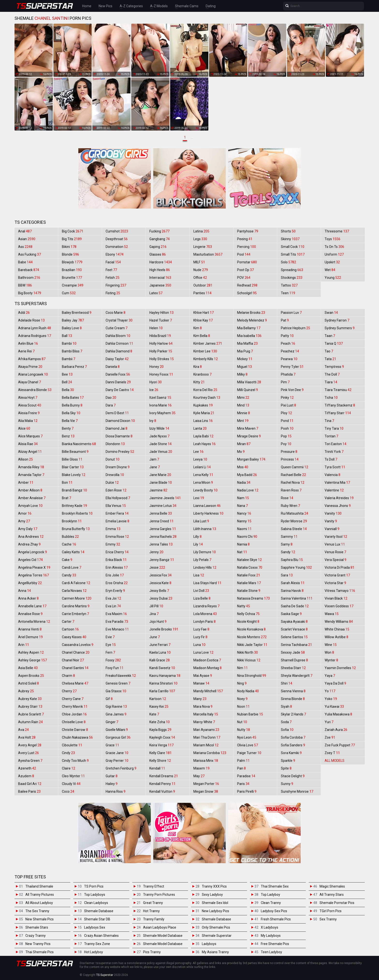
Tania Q (334, 343)
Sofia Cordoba (293, 737)
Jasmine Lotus (163, 506)
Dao (111, 398)
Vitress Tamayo (340, 591)
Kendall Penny (162, 784)
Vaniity (333, 513)
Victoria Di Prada (339, 567)
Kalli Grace (160, 660)
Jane (155, 467)
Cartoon (70, 629)
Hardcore (161, 262)
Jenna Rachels (163, 537)
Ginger (112, 722)
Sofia (287, 730)
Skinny (290, 239)
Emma (113, 529)
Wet (330, 270)
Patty (287, 336)
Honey (157, 367)
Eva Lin (113, 606)
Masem (201, 768)
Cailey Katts (73, 552)
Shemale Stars (37, 927)
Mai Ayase (203, 676)
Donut (113, 459)
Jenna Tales (161, 544)
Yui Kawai (334, 707)
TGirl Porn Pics (331, 911)
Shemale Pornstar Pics (337, 903)
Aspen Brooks (31, 676)
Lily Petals (202, 560)
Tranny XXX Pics (214, 886)
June (155, 637)
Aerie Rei (26, 351)
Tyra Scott (335, 467)
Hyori (156, 382)
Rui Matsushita (295, 513)
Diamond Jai (117, 428)
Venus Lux (335, 544)
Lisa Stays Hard (207, 583)
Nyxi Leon (247, 737)
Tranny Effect (154, 886)
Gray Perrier (117, 761)
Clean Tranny (271, 903)
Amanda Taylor (31, 475)
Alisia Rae (28, 444)
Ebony (115, 254)
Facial (113, 262)
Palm (243, 761)
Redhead (247, 285)
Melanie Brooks (251, 313)
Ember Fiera (117, 513)
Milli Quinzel (248, 390)
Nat (242, 552)
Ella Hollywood (118, 498)
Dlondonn (115, 444)
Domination (117, 247)
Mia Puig (245, 351)
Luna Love (203, 652)
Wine (331, 645)
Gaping (158, 247)
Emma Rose (117, 537)
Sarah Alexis (293, 583)
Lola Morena (205, 614)
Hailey (112, 784)
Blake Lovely (74, 475)
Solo (288, 262)
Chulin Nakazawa (77, 737)
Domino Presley (120, 452)
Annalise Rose (30, 614)
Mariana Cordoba (210, 753)
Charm (68, 676)
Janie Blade (161, 483)
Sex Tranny (328, 919)
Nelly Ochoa (248, 614)
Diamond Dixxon (120, 421)
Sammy (289, 537)
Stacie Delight (293, 776)
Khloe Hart (204, 313)
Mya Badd (247, 475)
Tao (329, 351)
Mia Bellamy (249, 328)
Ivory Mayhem (162, 413)
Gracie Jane (117, 753)
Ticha (331, 398)
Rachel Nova (293, 483)
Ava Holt (27, 737)
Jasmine (158, 490)
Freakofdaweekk (121, 676)
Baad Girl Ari (30, 784)
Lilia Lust (201, 521)
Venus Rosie (335, 552)
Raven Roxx (291, 490)
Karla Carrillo (162, 691)
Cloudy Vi (71, 784)
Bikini (69, 247)
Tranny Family (154, 919)
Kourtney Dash (207, 398)
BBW (25, 285)
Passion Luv (291, 313)
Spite (286, 768)
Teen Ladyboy (271, 952)
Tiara (331, 382)
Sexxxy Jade (293, 652)
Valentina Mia (337, 483)
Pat (285, 320)
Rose (287, 498)
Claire (69, 768)
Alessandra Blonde (35, 390)
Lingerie (203, 247)
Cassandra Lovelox (78, 645)
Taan (330, 336)
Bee (67, 374)
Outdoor (203, 285)
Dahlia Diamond (119, 351)
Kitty (199, 382)
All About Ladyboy (39, 903)
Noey (242, 699)
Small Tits (293, 254)
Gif (109, 699)
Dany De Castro (120, 390)
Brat (66, 498)
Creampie (73, 285)
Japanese (160, 285)
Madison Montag (208, 668)
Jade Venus (161, 452)
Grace (112, 745)
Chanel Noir (73, 660)
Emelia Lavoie (117, 521)
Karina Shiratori (163, 683)
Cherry (69, 691)
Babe (25, 262)
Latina (201, 231)
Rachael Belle (293, 475)
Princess (290, 459)
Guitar (112, 776)
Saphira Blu (292, 560)
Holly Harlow (161, 343)
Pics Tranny (152, 952)
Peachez (290, 351)
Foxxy (113, 660)
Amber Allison (30, 490)
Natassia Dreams (253, 598)
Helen (156, 328)
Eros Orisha (117, 583)
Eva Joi (113, 598)
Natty (244, 606)
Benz (68, 436)
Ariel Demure (30, 637)
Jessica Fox (160, 575)
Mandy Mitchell (208, 691)
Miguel (244, 367)
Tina (329, 421)
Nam (243, 498)
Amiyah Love (30, 506)
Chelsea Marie (75, 683)
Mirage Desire (249, 436)
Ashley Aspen (31, 652)
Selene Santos (294, 637)
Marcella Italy (206, 714)
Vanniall (332, 529)
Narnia (243, 544)
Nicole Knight (248, 622)
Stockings (292, 278)
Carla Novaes (74, 591)
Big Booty (30, 293)
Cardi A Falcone (76, 583)
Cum (69, 293)
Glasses (158, 254)
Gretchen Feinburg (121, 768)
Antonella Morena (34, 622)
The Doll (332, 374)
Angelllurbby (30, 583)
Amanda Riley (31, 467)
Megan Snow (206, 791)
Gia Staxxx (116, 691)
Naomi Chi (247, 537)
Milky (242, 374)
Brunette (72, 278)
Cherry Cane (73, 699)
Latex (156, 293)
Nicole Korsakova (251, 629)
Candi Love (72, 567)
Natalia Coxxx (250, 567)
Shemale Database (99, 911)
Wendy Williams (339, 622)
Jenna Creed (161, 521)
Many (200, 699)
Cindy (68, 753)
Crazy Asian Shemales (101, 936)
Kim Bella (202, 336)
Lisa (199, 575)
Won (329, 652)
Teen (288, 293)
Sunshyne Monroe (297, 791)
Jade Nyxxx (159, 436)
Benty (68, 428)
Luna (199, 645)
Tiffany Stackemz (340, 405)
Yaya (330, 676)
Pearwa (289, 359)
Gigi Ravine (116, 707)
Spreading (292, 270)
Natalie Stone (249, 591)
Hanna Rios (116, 791)
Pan (241, 768)
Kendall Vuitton (162, 791)
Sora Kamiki (291, 753)
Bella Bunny (72, 405)
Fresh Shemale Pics (276, 919)
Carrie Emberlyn (75, 614)
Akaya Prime (30, 367)
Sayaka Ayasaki (294, 622)
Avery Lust (29, 753)
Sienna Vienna (293, 691)
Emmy (113, 544)
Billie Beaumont (75, 452)
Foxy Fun (115, 668)
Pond (287, 421)
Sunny (287, 784)
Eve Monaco (117, 629)
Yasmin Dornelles (340, 668)
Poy (286, 444)
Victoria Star (335, 583)
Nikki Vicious (249, 660)
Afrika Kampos (32, 359)
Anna (25, 591)
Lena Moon (203, 483)
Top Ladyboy (270, 895)
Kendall (157, 768)
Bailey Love (72, 328)
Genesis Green (118, 683)
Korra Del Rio (205, 390)
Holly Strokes (162, 359)
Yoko (331, 699)
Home (87, 6)
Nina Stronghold (252, 676)
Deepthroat (117, 239)
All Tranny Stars (332, 895)
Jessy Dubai (161, 598)
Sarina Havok (292, 591)
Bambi (69, 343)
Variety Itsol (336, 537)
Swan (331, 313)
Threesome (337, 231)
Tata (330, 359)
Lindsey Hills (205, 567)
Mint (243, 421)
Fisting (113, 293)
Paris (243, 784)
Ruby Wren (290, 506)
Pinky (287, 398)
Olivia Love (248, 745)
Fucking (159, 231)
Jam (154, 459)
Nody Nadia (248, 691)
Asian (27, 239)
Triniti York (334, 452)
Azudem (26, 776)
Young (333, 278)
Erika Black (116, 560)
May (199, 776)
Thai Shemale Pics (40, 952)
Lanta (200, 428)
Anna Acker (28, 598)
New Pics (106, 6)
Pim (285, 382)
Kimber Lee (205, 351)
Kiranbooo (202, 374)
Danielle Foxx (118, 374)
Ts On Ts (334, 247)
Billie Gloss (72, 459)
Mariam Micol (206, 745)
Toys (332, 239)
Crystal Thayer (119, 320)
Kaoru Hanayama (165, 676)
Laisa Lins (203, 421)
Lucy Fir (200, 637)
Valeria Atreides (339, 498)
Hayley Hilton (161, 313)
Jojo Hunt (158, 622)
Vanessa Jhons (338, 506)
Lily (198, 544)
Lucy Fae (201, 629)
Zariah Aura (336, 730)
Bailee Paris (29, 791)
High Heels (160, 270)
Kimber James (208, 343)
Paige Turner (249, 753)
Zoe (330, 737)
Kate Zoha (160, 722)
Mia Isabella (249, 336)
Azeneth (27, 768)
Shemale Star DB (97, 919)
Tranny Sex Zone (97, 944)
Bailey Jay (73, 320)
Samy (287, 544)
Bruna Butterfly (76, 529)
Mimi (243, 398)
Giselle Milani (117, 730)
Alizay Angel (30, 452)
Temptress (334, 367)
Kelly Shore (160, 761)
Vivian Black (336, 598)
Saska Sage (291, 614)
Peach (288, 343)
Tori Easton (335, 444)
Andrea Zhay (29, 544)
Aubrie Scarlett (31, 714)
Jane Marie (160, 475)
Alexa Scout (30, 405)
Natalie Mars (249, 583)
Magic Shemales (332, 886)
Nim (242, 668)
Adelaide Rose (31, 320)
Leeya (200, 459)
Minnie (244, 413)
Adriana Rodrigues (35, 336)
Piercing (247, 247)
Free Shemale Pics (275, 944)
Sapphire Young (296, 567)
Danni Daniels (118, 382)
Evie (110, 637)
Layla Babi (203, 436)
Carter (68, 622)
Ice (154, 390)
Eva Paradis (117, 622)
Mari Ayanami (206, 730)
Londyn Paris (204, 622)
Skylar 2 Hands (293, 714)
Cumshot (117, 231)
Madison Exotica (207, 660)
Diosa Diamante (119, 436)
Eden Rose (116, 490)
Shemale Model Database (163, 936)
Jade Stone (160, 444)
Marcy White (204, 722)
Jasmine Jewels (165, 498)
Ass (25, 247)
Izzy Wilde (159, 428)
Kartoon (158, 699)
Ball (67, 336)
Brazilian (72, 270)
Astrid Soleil (29, 683)
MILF (199, 262)
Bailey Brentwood (77, 313)
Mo (241, 452)
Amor (25, 513)
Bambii (69, 359)
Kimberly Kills (206, 359)
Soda (286, 722)
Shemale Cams (187, 6)
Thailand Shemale (39, 886)
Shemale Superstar (217, 936)
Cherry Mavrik (75, 707)
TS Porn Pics (94, 886)
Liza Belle (202, 598)
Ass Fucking (29, 254)
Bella (68, 390)
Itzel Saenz (160, 398)
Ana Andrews (31, 537)
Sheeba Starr (293, 668)
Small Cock (293, 247)
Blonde (70, 254)
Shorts (288, 231)
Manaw (201, 683)
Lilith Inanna (205, 529)
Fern (110, 652)
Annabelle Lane (32, 606)
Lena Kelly (203, 475)
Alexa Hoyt (28, 398)
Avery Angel (30, 745)
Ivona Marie (160, 405)
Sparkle (288, 761)
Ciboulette (72, 745)
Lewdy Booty (205, 490)
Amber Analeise (32, 498)
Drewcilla (115, 475)
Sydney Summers (340, 328)
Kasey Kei (159, 707)
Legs (200, 239)
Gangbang (160, 239)
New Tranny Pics (38, 944)
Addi (24, 313)
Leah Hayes (204, 444)
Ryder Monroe (294, 521)
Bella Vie (70, 421)
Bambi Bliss (72, 351)
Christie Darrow (75, 730)
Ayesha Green (30, 761)
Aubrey (26, 691)
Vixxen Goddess (339, 606)
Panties (202, 293)
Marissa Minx (206, 761)
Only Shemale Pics (216, 927)
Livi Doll (201, 591)
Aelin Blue (28, 343)
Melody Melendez (252, 320)
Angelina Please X (34, 567)
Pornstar (247, 262)
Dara (111, 405)
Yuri (329, 722)
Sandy (288, 552)
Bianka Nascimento (79, 444)
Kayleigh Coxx (162, 737)
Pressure (289, 452)
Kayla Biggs (160, 730)
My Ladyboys (271, 936)
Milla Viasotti (249, 382)
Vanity (331, 521)
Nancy (244, 513)
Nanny (244, 521)
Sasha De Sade (295, 606)
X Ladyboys (270, 927)
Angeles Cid (30, 560)
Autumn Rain (30, 722)
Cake (67, 560)
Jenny (156, 552)
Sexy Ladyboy (212, 895)
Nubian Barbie (250, 714)
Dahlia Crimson (119, 343)
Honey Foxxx (161, 374)
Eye (111, 645)
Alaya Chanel (29, 382)
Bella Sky (71, 413)
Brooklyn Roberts (77, 513)
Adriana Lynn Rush (35, 328)
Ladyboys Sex (95, 927)
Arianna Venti (30, 629)
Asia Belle (28, 668)
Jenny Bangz (162, 560)
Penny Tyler (292, 367)
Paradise (246, 776)
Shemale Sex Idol (215, 903)
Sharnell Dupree (294, 660)
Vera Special (335, 560)
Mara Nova (203, 707)
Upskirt (332, 262)
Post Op (245, 270)
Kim (198, 328)
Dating (211, 6)
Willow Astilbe (336, 637)
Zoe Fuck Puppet (340, 745)
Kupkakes (203, 405)
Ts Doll (331, 459)
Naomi (244, 529)
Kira (198, 367)
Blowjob (72, 262)
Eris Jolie (115, 575)
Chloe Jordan (74, 714)
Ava (23, 730)
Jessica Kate (160, 583)
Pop (286, 436)
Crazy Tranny (36, 936)
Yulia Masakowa (338, 714)
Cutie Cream (117, 328)
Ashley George (33, 660)
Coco (68, 791)
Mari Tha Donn (207, 737)
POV (244, 278)
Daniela (113, 367)
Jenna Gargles (163, 529)
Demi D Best (117, 413)
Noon (243, 707)
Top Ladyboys (95, 895)
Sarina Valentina (297, 598)
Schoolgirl (247, 293)
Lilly (197, 537)
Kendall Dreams (164, 776)
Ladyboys (209, 944)
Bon (67, 483)
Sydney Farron (337, 320)
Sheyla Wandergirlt (297, 676)
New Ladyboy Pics (215, 911)
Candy (69, 575)
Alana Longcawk (33, 374)
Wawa (332, 614)
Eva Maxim (116, 614)
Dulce (112, 483)
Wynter (331, 660)
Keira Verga (161, 745)
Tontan (331, 436)
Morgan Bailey (251, 459)
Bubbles (70, 537)
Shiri (287, 683)
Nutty (244, 730)
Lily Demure (205, 552)
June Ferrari (160, 645)
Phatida (288, 374)
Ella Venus (116, 506)
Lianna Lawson (207, 506)
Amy (24, 521)
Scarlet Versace (294, 629)
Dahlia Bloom (118, 336)
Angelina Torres (33, 575)
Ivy (153, 421)
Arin (24, 645)
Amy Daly (28, 529)
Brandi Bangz (74, 490)
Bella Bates (73, 398)
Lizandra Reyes (206, 606)
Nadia (244, 483)
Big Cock (73, 231)
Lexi (199, 498)
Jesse (157, 567)
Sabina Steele (294, 529)
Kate (154, 714)
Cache (69, 544)
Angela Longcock (33, 552)
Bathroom (29, 278)
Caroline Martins (76, 606)
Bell (67, 382)
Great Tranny (153, 903)
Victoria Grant (337, 575)
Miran (244, 444)
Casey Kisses (74, 637)
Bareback (29, 270)
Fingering (116, 285)
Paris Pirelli (247, 791)
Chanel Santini (75, 668)
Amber (26, 483)
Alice (24, 428)
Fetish (113, 278)
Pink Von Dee (292, 390)
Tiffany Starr (338, 413)
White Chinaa (337, 629)
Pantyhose (248, 231)
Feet (111, 270)
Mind (243, 405)
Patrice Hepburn (295, 328)
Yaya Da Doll (335, 683)
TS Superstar (105, 975)
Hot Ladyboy (94, 952)
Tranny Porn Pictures (159, 895)
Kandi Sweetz (162, 668)
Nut (242, 722)
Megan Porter (206, 784)
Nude (201, 270)
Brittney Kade (74, 506)
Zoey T (332, 753)
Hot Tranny (151, 911)
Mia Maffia (247, 343)
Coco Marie (116, 313)
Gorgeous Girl (118, 737)
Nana (242, 506)
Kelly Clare (160, 753)
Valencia (332, 475)
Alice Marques (30, 436)
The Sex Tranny (37, 911)
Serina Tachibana (296, 645)
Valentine (334, 490)
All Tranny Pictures (40, 895)
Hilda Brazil (160, 336)
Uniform (334, 254)
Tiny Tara (334, 428)
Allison (26, 459)
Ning (242, 683)
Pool (244, 254)
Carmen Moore (77, 598)
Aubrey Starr (30, 707)
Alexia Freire (29, 413)
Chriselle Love (74, 722)
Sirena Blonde (293, 699)
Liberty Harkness (208, 513)
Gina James (116, 714)
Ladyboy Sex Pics (274, 911)
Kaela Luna (160, 652)
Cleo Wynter (73, 776)
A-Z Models (159, 6)
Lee (198, 452)
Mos (243, 467)
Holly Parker (161, 351)
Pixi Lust (288, 405)
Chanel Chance (76, 652)
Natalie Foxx (249, 575)
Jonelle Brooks (164, 629)
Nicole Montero (252, 637)
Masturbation (208, 254)
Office (200, 278)
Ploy (286, 413)
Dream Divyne (118, 467)
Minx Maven (248, 428)
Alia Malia (28, 421)
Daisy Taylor (117, 359)
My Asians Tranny (215, 952)
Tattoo (289, 285)
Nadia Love (248, 490)
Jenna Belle (161, 513)
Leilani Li (202, 467)
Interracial (160, 278)
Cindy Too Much (75, 761)
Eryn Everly (115, 591)
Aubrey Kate (30, 699)
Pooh (287, 428)
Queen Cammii (295, 467)
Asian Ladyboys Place (160, 927)
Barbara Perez (74, 367)
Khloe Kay (203, 320)
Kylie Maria (204, 413)
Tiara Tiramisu (338, 390)
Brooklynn (72, 521)
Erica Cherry (117, 552)
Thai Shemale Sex (275, 886)
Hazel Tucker (161, 320)
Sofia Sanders (293, 745)
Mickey (245, 359)
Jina (154, 614)
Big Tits (72, 239)
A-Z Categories (131, 6)
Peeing (245, 239)
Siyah (286, 707)
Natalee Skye (249, 560)
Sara (287, 575)
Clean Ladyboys (96, 903)
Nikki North (248, 652)
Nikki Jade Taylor (252, 645)
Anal (25, 231)
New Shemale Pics (40, 919)
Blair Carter (73, 467)
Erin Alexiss (117, 567)
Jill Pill (156, 606)
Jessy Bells (159, 591)
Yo (330, 691)
